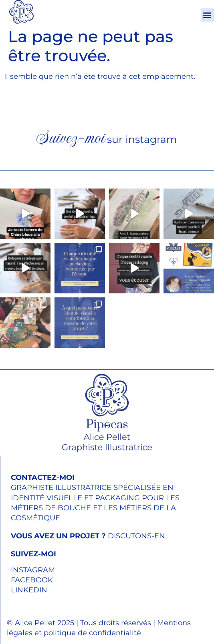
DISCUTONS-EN (88, 536)
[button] (207, 15)
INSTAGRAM (33, 570)
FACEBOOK (32, 580)
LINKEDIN (29, 590)
